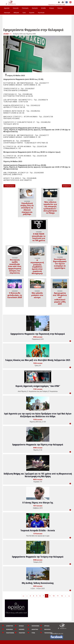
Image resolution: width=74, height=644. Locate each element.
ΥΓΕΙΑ (33, 633)
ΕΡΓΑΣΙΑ (47, 626)
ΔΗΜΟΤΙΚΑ (10, 626)
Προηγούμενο (9, 186)
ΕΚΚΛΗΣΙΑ (47, 629)
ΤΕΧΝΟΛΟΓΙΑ (48, 633)
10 (54, 596)
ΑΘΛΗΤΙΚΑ (35, 629)
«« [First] (23, 596)
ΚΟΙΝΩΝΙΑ (9, 629)
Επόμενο (66, 186)
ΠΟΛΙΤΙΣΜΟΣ (10, 633)
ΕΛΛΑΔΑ (21, 626)
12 (62, 596)
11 (58, 596)
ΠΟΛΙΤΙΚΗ (22, 633)
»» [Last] (69, 596)
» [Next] (66, 596)
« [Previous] (27, 596)
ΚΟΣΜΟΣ (22, 629)
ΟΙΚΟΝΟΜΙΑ (35, 626)
